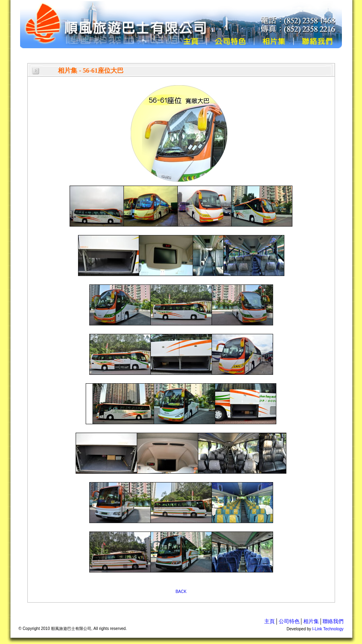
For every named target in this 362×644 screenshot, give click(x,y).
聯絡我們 (333, 621)
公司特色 (289, 621)
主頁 (269, 621)
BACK (181, 592)
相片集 (311, 621)
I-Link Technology (328, 629)
